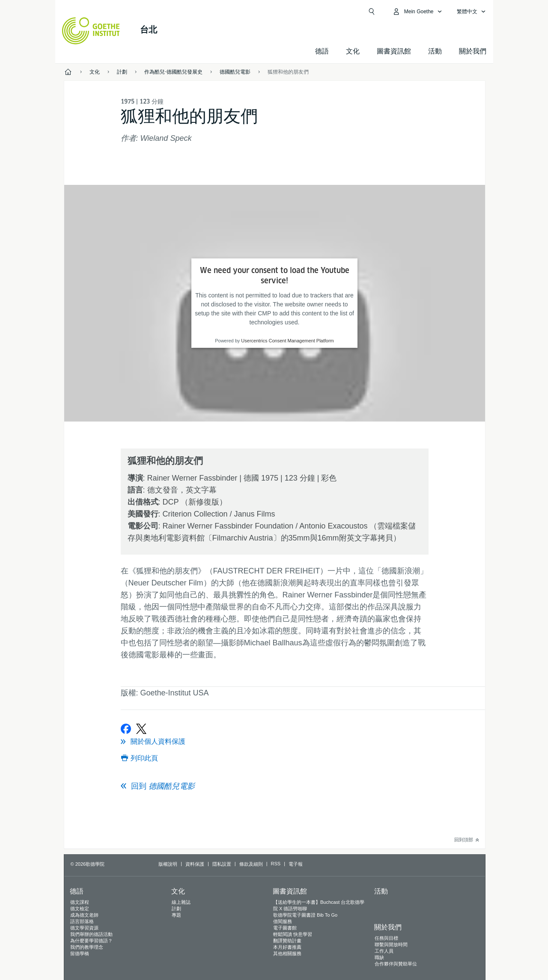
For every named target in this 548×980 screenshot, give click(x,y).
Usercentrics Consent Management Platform (287, 341)
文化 (353, 51)
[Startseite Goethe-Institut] (91, 31)
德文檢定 (80, 909)
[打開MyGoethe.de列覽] (417, 12)
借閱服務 (283, 921)
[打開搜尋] (372, 12)
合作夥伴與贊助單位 (396, 964)
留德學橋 (80, 953)
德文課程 (80, 902)
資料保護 (195, 864)
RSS (276, 864)
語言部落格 (82, 921)
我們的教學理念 (87, 947)
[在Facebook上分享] (126, 729)
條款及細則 (251, 864)
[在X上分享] (141, 729)
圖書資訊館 (394, 51)
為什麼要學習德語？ (91, 941)
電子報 (296, 864)
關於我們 (473, 51)
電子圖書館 (285, 928)
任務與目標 (386, 938)
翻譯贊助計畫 (287, 941)
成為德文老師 (84, 915)
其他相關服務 (287, 953)
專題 (176, 915)
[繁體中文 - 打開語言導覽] (471, 12)
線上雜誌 (181, 902)
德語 (322, 51)
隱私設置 (222, 864)
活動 (381, 891)
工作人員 (384, 951)
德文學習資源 (84, 928)
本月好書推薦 (287, 947)
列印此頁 (144, 758)
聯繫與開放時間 (391, 944)
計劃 (176, 909)
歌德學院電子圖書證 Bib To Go (305, 915)
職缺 (379, 957)
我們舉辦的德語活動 (91, 934)
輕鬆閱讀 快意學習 (293, 934)
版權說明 (168, 864)
